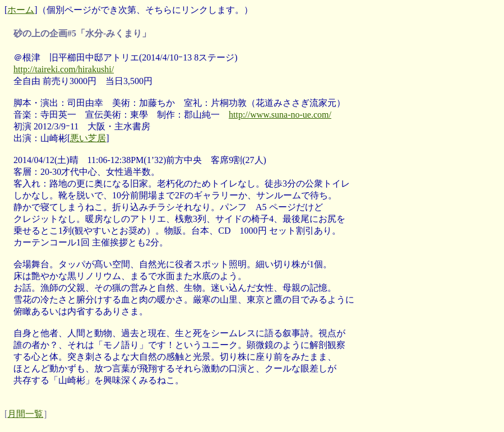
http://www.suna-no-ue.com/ (280, 115)
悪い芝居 (88, 138)
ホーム (21, 10)
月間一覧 (25, 414)
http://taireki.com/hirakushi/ (64, 69)
